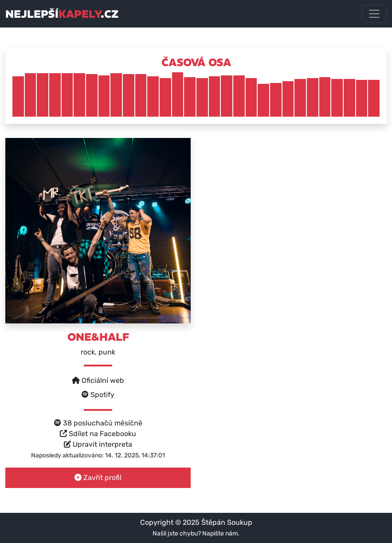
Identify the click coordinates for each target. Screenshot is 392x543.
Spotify (98, 395)
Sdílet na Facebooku (98, 434)
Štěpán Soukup (227, 522)
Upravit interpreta (98, 444)
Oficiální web (98, 380)
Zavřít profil (98, 478)
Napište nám (220, 533)
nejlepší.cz (62, 14)
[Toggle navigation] (374, 14)
